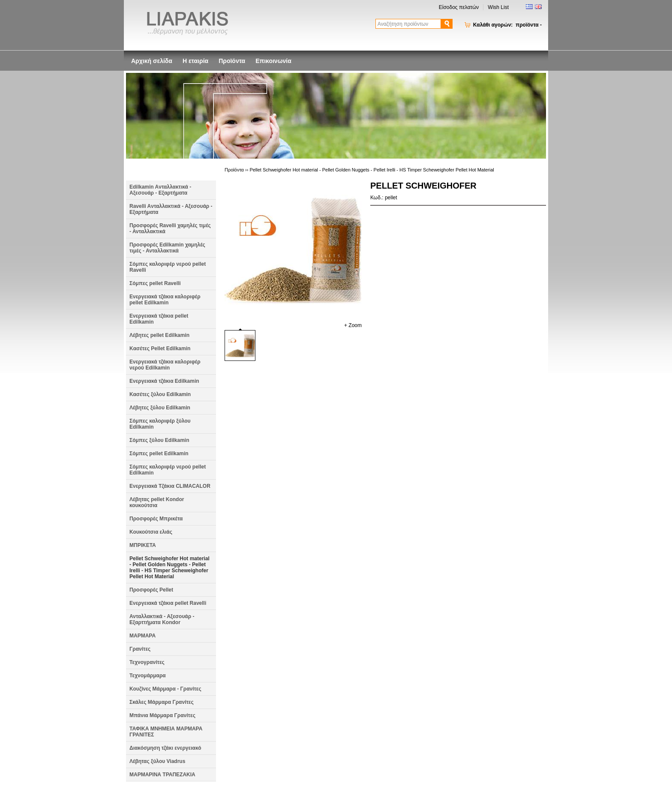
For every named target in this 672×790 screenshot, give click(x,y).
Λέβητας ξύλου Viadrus (157, 761)
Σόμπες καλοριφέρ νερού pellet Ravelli (168, 267)
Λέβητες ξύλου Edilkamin (160, 408)
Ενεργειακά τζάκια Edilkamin (164, 381)
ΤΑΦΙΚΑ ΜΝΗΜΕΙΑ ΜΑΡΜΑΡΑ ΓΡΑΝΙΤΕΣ (166, 732)
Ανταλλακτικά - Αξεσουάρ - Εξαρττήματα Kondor (162, 619)
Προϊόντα (232, 61)
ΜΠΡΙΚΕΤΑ (143, 545)
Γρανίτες (140, 649)
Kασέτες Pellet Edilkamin (160, 348)
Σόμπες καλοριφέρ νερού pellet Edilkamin (168, 470)
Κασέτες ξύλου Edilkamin (160, 394)
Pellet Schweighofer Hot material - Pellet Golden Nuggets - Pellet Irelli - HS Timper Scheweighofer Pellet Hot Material (169, 568)
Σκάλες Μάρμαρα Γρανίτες (162, 702)
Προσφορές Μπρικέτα (156, 519)
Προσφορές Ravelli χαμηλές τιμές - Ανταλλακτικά (170, 228)
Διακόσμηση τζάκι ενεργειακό (165, 748)
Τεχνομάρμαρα (148, 676)
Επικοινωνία (273, 61)
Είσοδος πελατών (459, 7)
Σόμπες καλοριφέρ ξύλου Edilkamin (160, 424)
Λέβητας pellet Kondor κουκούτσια (157, 502)
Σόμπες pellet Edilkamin (159, 454)
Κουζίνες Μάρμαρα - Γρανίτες (165, 689)
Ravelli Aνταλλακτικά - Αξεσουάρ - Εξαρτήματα (171, 209)
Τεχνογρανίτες (147, 662)
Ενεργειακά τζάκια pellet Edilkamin (159, 319)
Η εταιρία (195, 61)
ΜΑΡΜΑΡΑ (142, 636)
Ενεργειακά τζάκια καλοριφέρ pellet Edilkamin (165, 300)
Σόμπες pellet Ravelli (155, 283)
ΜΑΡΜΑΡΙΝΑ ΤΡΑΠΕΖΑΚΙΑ (162, 775)
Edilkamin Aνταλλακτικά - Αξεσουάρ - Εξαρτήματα (160, 190)
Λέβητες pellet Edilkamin (159, 335)
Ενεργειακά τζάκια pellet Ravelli (168, 603)
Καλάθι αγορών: (507, 25)
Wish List (498, 7)
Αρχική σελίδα (152, 61)
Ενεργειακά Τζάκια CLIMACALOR (170, 486)
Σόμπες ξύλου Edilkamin (159, 440)
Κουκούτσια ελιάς (151, 532)
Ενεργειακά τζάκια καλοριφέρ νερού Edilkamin (165, 365)
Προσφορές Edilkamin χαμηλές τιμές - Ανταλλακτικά (167, 248)
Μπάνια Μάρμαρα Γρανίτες (162, 715)
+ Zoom (353, 325)
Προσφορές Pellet (151, 590)
